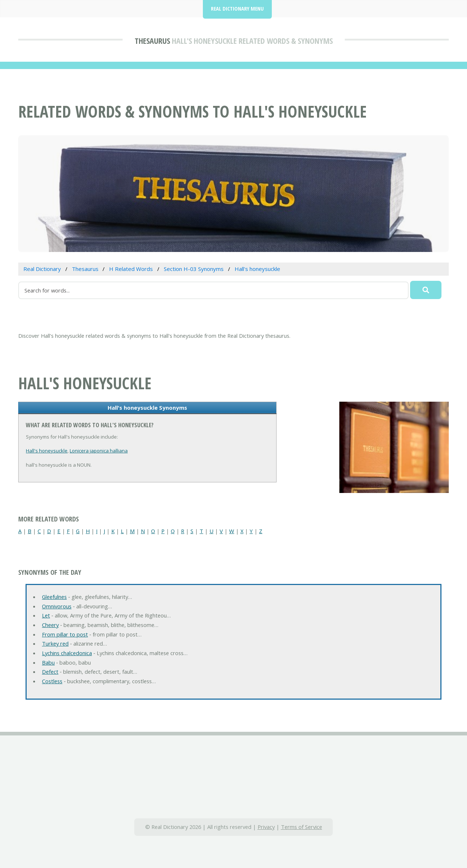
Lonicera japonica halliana (99, 451)
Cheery (50, 625)
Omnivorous (57, 606)
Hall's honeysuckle (47, 451)
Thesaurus (152, 41)
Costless (52, 681)
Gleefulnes (54, 597)
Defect (50, 672)
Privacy (266, 827)
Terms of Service (302, 827)
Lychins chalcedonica (67, 653)
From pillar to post (65, 634)
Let (46, 615)
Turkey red (55, 643)
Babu (48, 662)
